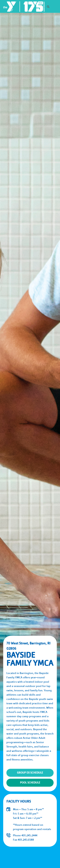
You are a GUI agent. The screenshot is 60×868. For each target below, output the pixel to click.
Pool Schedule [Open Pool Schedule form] (30, 783)
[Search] (45, 7)
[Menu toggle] (55, 7)
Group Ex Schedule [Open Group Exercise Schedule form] (30, 773)
